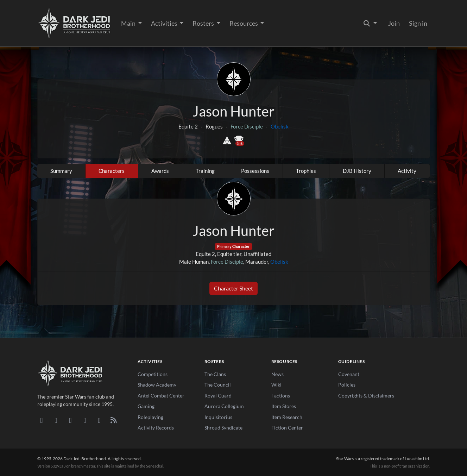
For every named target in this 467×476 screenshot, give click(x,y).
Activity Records (156, 428)
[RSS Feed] (114, 420)
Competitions (153, 374)
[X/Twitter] (99, 420)
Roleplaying (150, 417)
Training (205, 171)
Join (394, 23)
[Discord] (42, 420)
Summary (61, 171)
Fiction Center (287, 428)
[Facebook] (71, 420)
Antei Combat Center (161, 396)
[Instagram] (85, 420)
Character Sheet (233, 288)
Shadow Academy (157, 385)
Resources (244, 23)
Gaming (146, 406)
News (277, 374)
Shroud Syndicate (223, 428)
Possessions (255, 171)
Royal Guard (218, 396)
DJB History (357, 171)
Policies (347, 385)
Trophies (306, 171)
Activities (165, 23)
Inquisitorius (218, 417)
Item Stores (284, 406)
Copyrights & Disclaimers (366, 396)
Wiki (276, 385)
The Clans (215, 374)
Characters (112, 171)
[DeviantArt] (56, 420)
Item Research (287, 417)
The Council (218, 385)
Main (129, 23)
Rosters (204, 23)
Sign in (418, 23)
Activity (407, 171)
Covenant (349, 374)
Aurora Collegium (224, 406)
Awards (160, 171)
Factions (281, 396)
